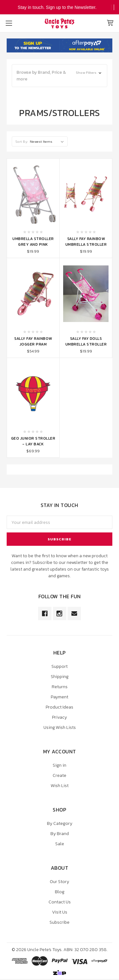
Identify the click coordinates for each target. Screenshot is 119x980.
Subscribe (60, 922)
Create (60, 775)
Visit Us (60, 912)
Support (60, 666)
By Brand (60, 834)
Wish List (60, 786)
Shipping (60, 677)
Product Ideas (60, 707)
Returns (60, 687)
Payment (60, 697)
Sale (60, 844)
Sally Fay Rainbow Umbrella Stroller (86, 242)
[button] (60, 76)
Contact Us (60, 902)
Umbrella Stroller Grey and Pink (33, 242)
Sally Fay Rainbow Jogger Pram (33, 341)
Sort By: (22, 141)
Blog (60, 892)
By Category (60, 823)
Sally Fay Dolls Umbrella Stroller (86, 341)
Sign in (60, 765)
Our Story (60, 882)
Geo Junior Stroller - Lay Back (33, 441)
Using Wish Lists (60, 727)
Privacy (60, 717)
